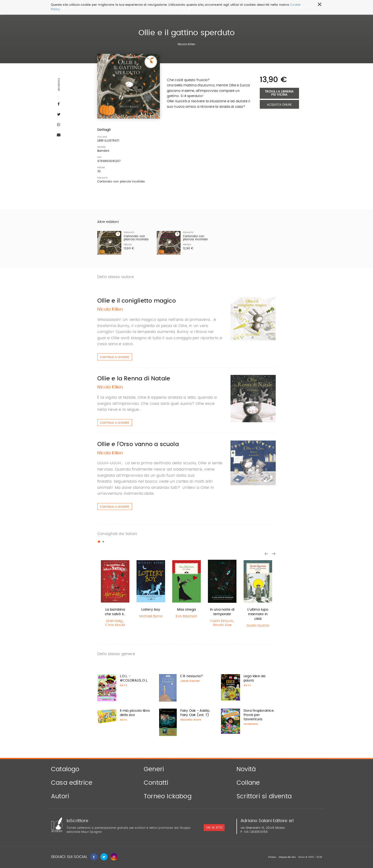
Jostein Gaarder (190, 681)
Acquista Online (279, 105)
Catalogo (65, 769)
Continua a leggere (115, 357)
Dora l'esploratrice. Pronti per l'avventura (259, 715)
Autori (60, 796)
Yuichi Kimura (221, 621)
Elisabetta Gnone (191, 720)
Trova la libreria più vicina (279, 93)
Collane (248, 783)
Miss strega (186, 610)
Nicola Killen (187, 44)
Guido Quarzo (258, 626)
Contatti (156, 783)
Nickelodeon (251, 724)
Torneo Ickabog (168, 796)
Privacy (272, 857)
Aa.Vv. (124, 685)
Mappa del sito (287, 857)
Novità (246, 769)
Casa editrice (72, 783)
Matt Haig (114, 621)
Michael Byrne (151, 616)
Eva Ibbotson (186, 616)
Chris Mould (115, 625)
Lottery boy (151, 610)
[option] (115, 594)
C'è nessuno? (191, 676)
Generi (154, 769)
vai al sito (214, 828)
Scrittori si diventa (264, 796)
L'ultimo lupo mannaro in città (258, 614)
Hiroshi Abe (222, 625)
